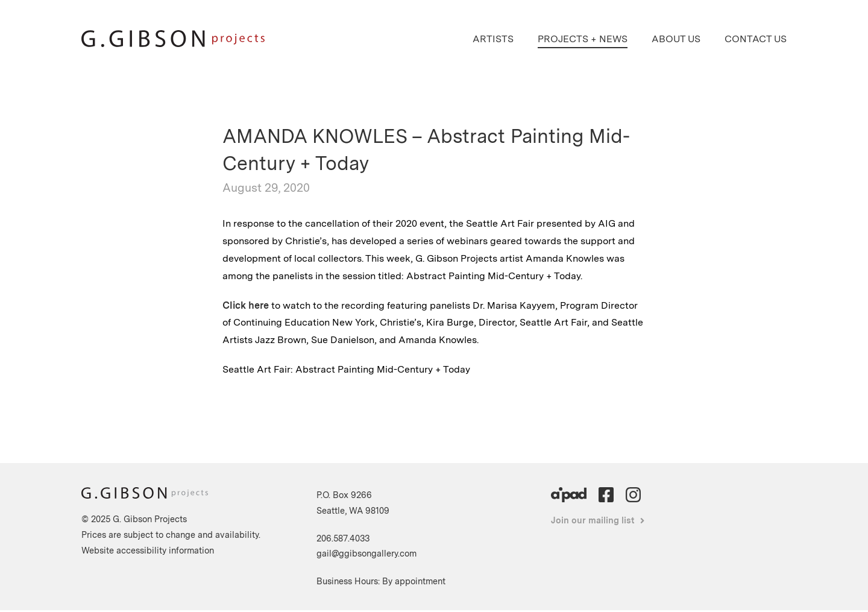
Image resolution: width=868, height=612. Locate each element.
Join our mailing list (593, 520)
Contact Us (756, 39)
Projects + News (583, 39)
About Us (676, 39)
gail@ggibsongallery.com (366, 553)
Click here (246, 305)
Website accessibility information (148, 550)
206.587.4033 (343, 538)
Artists (493, 39)
